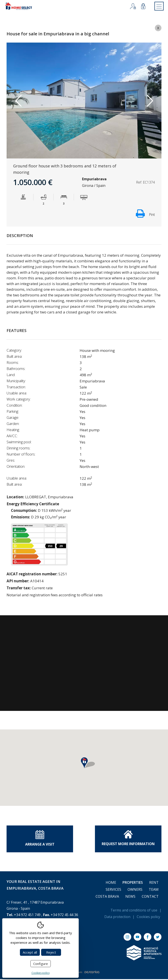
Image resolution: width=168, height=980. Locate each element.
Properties (133, 883)
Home (111, 883)
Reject (51, 952)
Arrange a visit (40, 839)
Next (150, 102)
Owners (135, 890)
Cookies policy (148, 918)
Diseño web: (84, 973)
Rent (154, 883)
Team (154, 890)
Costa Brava (107, 897)
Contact (150, 897)
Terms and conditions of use (134, 911)
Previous (18, 102)
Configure (41, 964)
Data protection (117, 918)
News (130, 897)
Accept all (30, 952)
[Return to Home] (21, 7)
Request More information (128, 839)
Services (113, 890)
